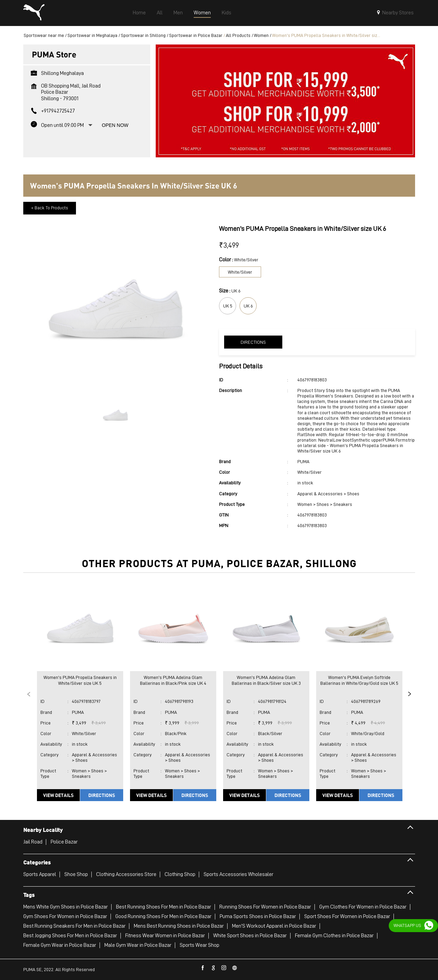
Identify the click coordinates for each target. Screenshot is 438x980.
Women (261, 35)
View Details (58, 795)
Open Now (115, 125)
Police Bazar (64, 842)
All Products (238, 35)
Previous (29, 694)
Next (410, 694)
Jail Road (33, 842)
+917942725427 (58, 111)
